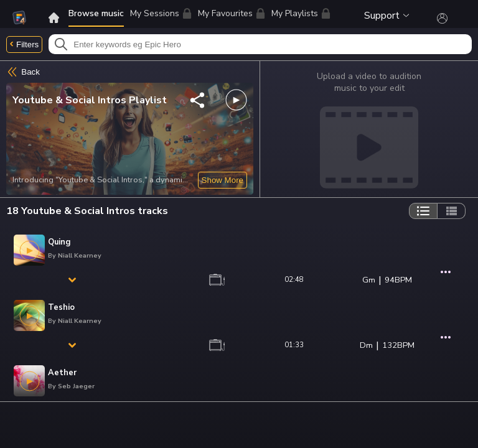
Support (387, 16)
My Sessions (161, 13)
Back (23, 72)
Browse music (96, 13)
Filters (24, 44)
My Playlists (301, 13)
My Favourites (232, 15)
